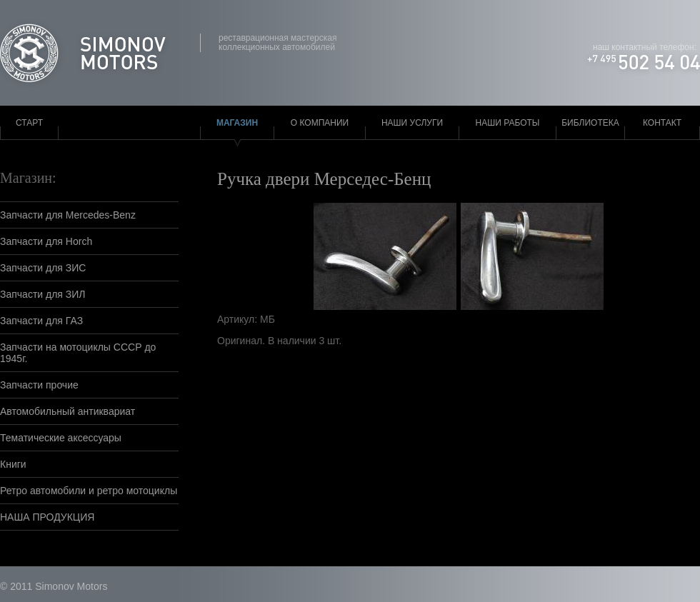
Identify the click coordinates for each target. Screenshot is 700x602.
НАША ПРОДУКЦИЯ (47, 517)
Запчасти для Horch (46, 241)
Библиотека (590, 123)
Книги (13, 464)
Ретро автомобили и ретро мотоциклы (89, 491)
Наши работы (508, 123)
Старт (29, 123)
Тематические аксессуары (61, 438)
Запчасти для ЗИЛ (43, 294)
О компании (320, 123)
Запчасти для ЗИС (43, 268)
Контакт (662, 123)
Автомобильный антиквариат (67, 411)
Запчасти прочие (39, 385)
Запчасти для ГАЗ (41, 321)
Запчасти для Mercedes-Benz (68, 215)
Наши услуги (412, 123)
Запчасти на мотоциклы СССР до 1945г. (78, 353)
